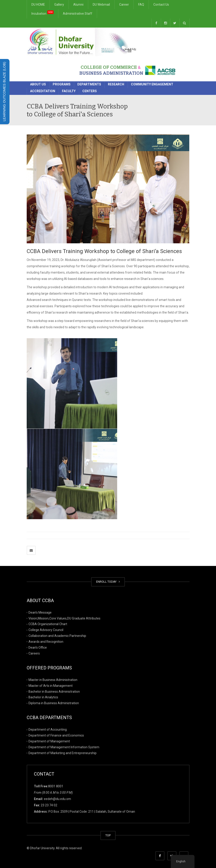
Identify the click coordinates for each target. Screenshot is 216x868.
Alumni (78, 5)
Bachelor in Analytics (43, 697)
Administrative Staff (78, 14)
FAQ (141, 5)
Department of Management (49, 741)
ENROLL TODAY (108, 582)
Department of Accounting (48, 730)
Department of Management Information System (64, 747)
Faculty (69, 91)
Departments (89, 84)
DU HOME (38, 5)
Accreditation (43, 91)
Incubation (43, 13)
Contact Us (161, 5)
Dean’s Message (40, 612)
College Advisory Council (46, 630)
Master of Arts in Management (51, 685)
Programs (62, 84)
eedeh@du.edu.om (57, 799)
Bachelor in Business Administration (54, 691)
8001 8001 (56, 786)
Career (124, 5)
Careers (34, 653)
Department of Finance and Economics (56, 735)
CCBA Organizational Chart (48, 624)
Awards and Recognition (46, 642)
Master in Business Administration (53, 680)
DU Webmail (101, 5)
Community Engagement (152, 84)
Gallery (59, 5)
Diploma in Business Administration (54, 703)
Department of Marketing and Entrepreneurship (63, 753)
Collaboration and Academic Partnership (57, 636)
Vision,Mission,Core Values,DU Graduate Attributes (64, 618)
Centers (90, 91)
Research (116, 84)
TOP (108, 835)
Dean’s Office (38, 647)
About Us (38, 84)
